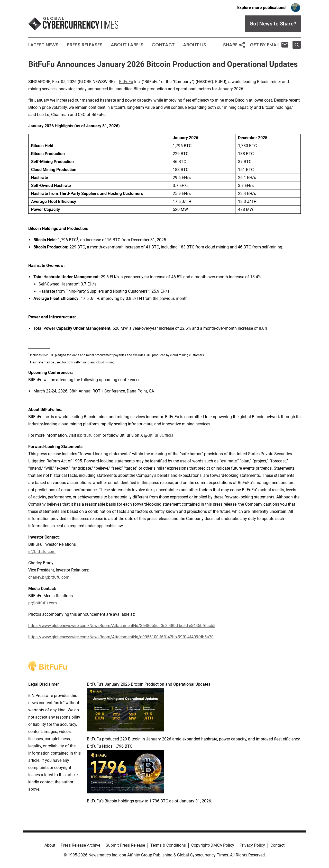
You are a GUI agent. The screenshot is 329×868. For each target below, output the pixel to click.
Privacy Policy (252, 845)
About (50, 845)
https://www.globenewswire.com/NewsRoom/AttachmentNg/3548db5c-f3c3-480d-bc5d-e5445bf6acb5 (122, 626)
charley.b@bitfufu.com (49, 577)
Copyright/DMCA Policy (213, 845)
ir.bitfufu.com (89, 435)
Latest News (43, 45)
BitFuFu (126, 82)
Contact (163, 45)
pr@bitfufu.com (43, 603)
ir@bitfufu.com (42, 552)
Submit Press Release (125, 845)
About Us (195, 45)
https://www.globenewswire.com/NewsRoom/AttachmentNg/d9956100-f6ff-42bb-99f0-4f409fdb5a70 (121, 637)
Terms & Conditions (168, 845)
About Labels (127, 45)
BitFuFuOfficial (161, 435)
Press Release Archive (80, 845)
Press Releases (85, 45)
